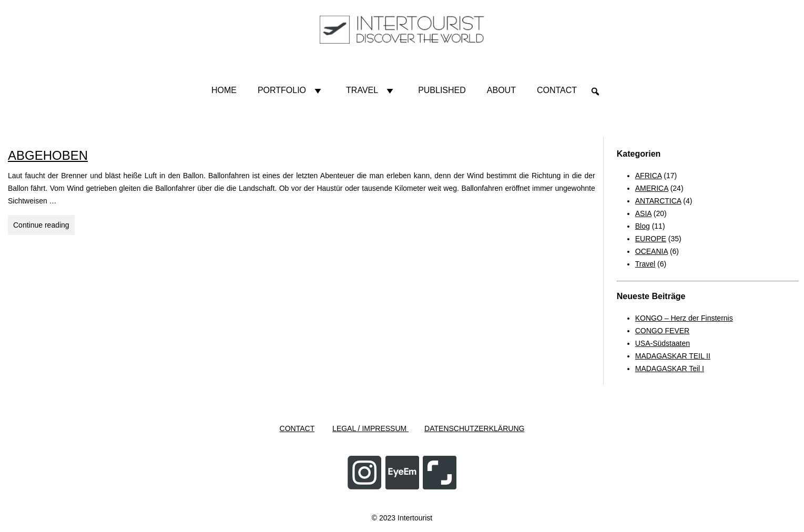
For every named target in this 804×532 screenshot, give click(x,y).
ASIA (643, 213)
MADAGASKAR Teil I (670, 369)
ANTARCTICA (658, 201)
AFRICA (649, 176)
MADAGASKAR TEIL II (673, 356)
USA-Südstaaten (663, 343)
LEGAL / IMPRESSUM (370, 428)
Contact (557, 90)
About (501, 90)
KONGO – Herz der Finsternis (684, 318)
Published (442, 90)
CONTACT (297, 428)
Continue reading (44, 224)
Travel (372, 90)
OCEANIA (652, 251)
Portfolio (291, 90)
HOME (224, 90)
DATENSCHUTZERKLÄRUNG (474, 428)
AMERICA (652, 188)
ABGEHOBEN (48, 155)
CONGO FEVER (662, 331)
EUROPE (651, 239)
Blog (643, 226)
